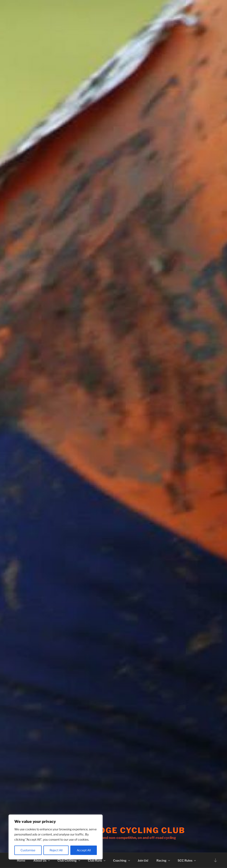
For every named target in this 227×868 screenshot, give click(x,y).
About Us (42, 860)
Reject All (56, 850)
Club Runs (97, 860)
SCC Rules (187, 860)
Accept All (84, 850)
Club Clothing (69, 860)
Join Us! (143, 860)
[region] (56, 837)
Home (21, 860)
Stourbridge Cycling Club (119, 830)
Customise (28, 850)
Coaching (122, 860)
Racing (164, 860)
